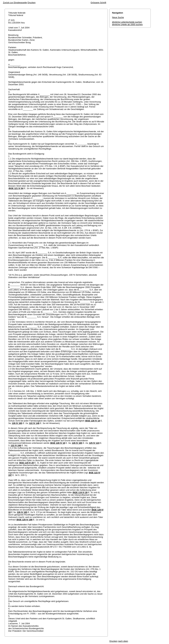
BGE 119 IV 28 (26, 463)
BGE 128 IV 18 (93, 421)
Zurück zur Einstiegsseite (15, 3)
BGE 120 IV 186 (25, 520)
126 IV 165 (17, 423)
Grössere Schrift (98, 3)
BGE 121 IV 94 (16, 188)
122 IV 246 (16, 445)
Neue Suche (118, 17)
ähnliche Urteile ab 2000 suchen (127, 24)
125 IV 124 (94, 443)
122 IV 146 (34, 423)
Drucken (32, 3)
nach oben (123, 641)
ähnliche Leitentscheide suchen (127, 22)
